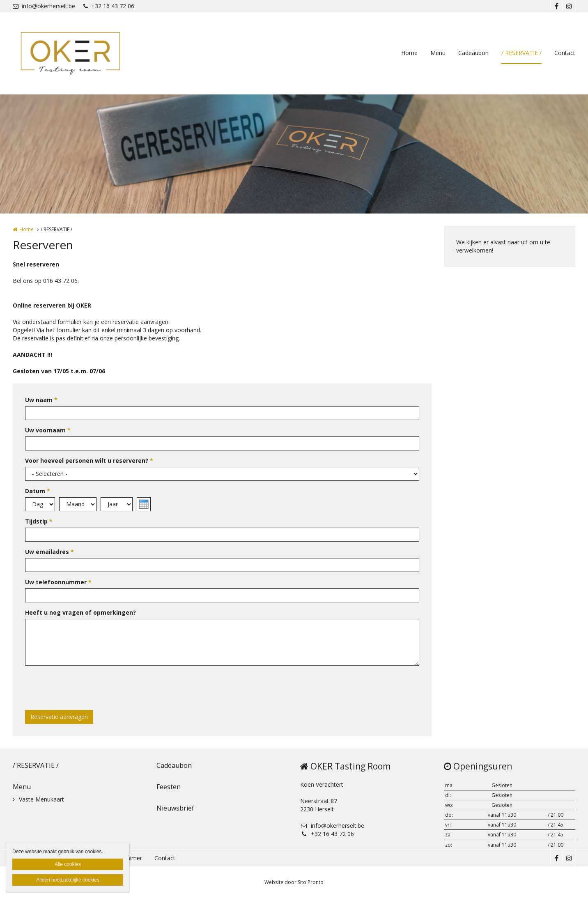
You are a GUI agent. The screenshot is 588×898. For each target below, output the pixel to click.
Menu (438, 53)
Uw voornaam (48, 430)
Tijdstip (39, 521)
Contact (565, 53)
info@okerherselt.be (44, 6)
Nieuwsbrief (175, 808)
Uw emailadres (49, 552)
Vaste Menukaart (41, 799)
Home (409, 53)
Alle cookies (68, 864)
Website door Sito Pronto (294, 882)
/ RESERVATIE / (521, 53)
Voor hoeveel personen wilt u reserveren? (89, 460)
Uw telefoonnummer (58, 582)
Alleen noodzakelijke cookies (68, 880)
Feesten (169, 787)
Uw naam (41, 400)
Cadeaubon (473, 53)
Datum (38, 491)
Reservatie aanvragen (59, 717)
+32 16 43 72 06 (109, 6)
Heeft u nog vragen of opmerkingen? (80, 612)
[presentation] (87, 688)
